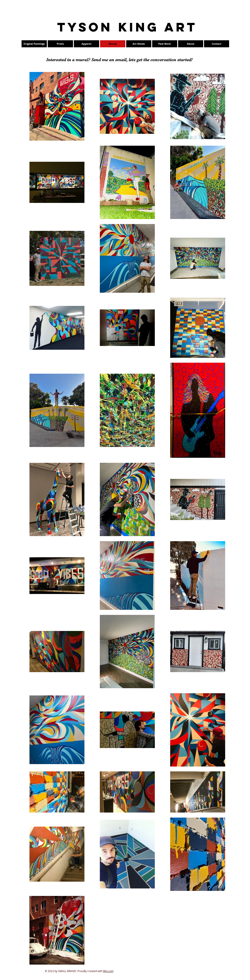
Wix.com (108, 971)
